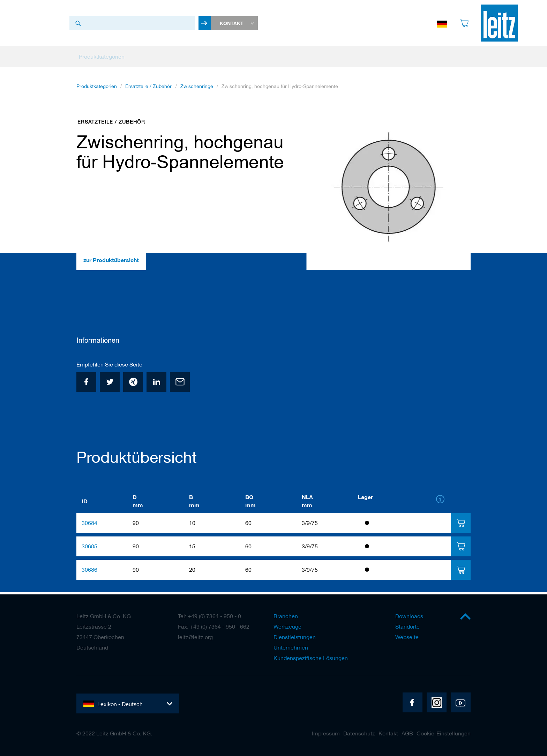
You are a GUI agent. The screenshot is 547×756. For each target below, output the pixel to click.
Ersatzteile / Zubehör (148, 91)
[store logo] (499, 25)
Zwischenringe (197, 91)
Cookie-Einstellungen (444, 733)
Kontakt (388, 733)
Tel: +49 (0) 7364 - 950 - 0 (209, 616)
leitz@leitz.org (195, 637)
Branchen (286, 616)
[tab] (461, 525)
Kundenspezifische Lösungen (311, 658)
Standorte (407, 627)
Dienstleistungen (295, 637)
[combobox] (132, 25)
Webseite (407, 637)
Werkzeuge (287, 627)
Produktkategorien (97, 91)
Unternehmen (291, 647)
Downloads (409, 616)
